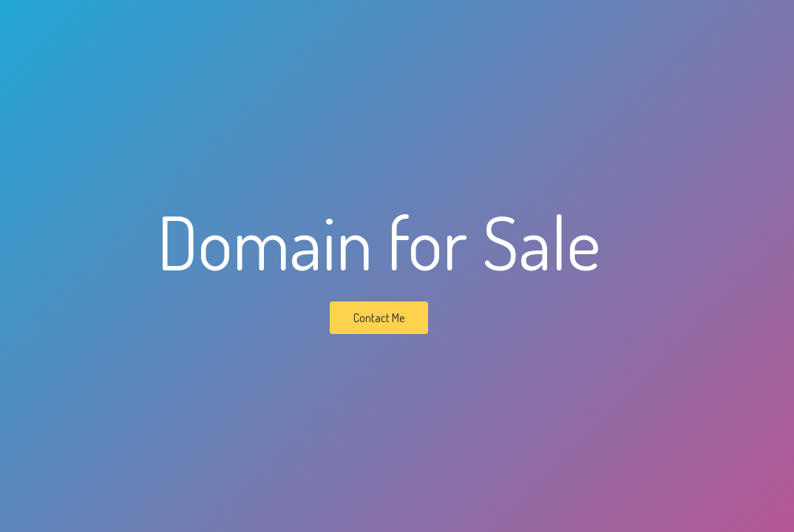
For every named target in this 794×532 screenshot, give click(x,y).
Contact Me (379, 318)
